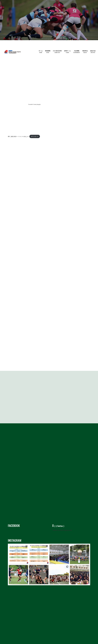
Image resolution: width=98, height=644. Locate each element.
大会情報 (77, 44)
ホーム (41, 44)
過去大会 (93, 44)
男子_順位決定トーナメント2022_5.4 (18, 136)
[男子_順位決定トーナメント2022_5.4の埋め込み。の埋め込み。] (35, 104)
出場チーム (67, 44)
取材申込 (85, 44)
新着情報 (48, 44)
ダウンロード (35, 136)
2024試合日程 (57, 44)
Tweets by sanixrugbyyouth (62, 526)
